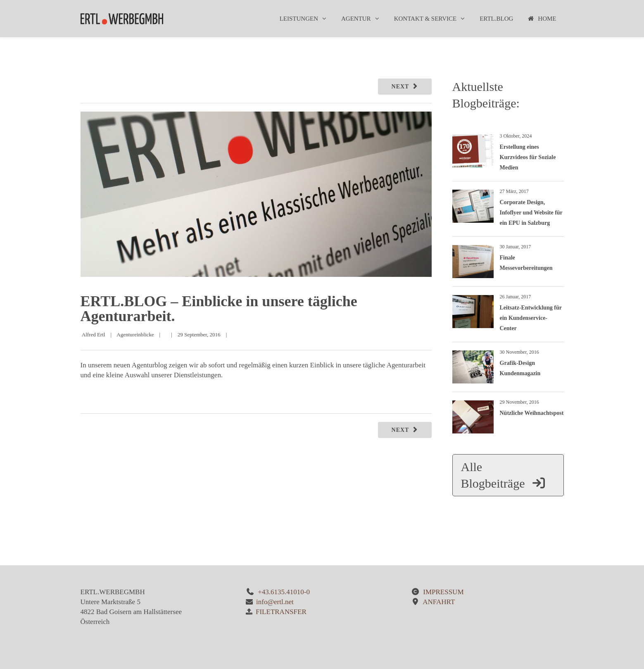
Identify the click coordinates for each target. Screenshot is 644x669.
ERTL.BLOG (496, 19)
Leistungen (299, 19)
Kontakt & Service (425, 19)
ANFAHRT (439, 602)
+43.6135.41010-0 (284, 592)
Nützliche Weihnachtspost (532, 413)
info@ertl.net (275, 602)
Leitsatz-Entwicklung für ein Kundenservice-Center (531, 318)
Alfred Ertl (94, 334)
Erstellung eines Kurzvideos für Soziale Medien (528, 157)
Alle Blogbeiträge (504, 475)
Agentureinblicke (135, 334)
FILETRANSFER (281, 612)
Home (542, 19)
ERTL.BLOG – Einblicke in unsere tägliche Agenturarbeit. (219, 309)
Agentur (356, 19)
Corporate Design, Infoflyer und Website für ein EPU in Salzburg (531, 213)
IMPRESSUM (443, 592)
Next (400, 87)
